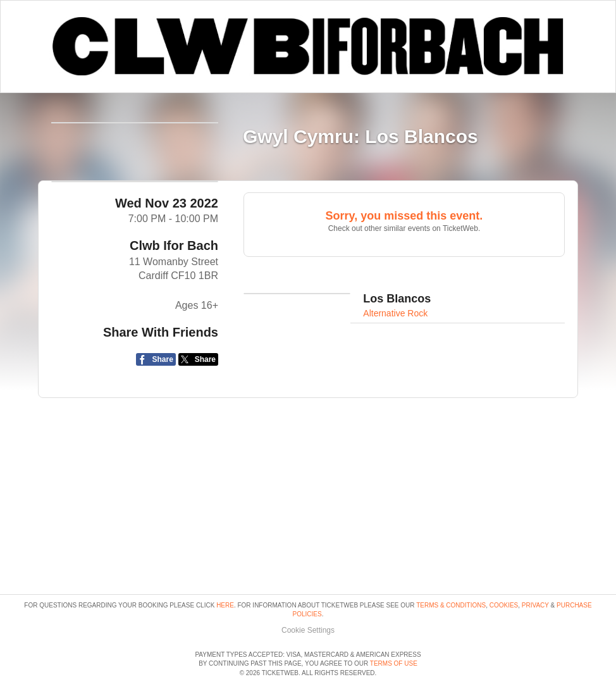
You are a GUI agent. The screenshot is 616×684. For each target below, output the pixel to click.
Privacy (535, 569)
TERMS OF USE (394, 664)
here (225, 569)
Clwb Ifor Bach (174, 297)
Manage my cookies (308, 594)
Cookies (504, 569)
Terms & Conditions (451, 569)
